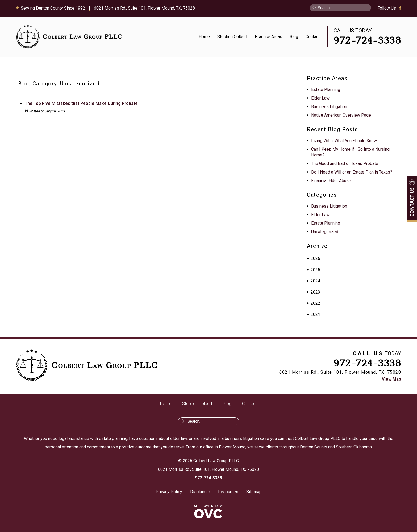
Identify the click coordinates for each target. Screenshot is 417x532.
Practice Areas (268, 37)
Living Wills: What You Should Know (344, 141)
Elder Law (320, 98)
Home (204, 37)
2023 (314, 292)
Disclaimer (200, 492)
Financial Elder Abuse (331, 181)
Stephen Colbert (232, 37)
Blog (294, 37)
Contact (313, 37)
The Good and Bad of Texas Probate (345, 164)
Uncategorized (325, 232)
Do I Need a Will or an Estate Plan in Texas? (352, 172)
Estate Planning (326, 90)
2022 (314, 303)
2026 (314, 259)
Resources (228, 492)
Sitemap (254, 492)
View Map (391, 379)
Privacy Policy (169, 492)
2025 (314, 270)
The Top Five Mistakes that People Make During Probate (81, 103)
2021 (314, 314)
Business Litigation (329, 107)
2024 (314, 281)
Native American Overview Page (341, 115)
